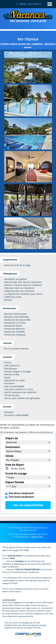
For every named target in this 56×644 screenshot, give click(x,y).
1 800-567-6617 (37, 537)
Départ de (12, 438)
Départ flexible (15, 482)
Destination (13, 447)
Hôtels (9, 456)
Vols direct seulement (21, 493)
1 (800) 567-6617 (29, 4)
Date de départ (15, 465)
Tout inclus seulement (21, 497)
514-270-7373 (22, 537)
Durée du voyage (16, 473)
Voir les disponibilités (28, 505)
